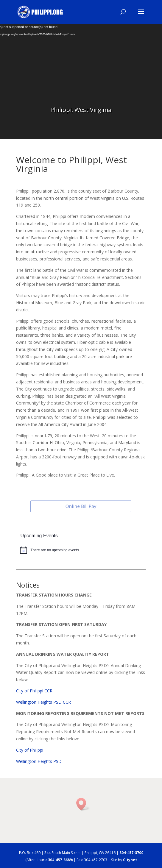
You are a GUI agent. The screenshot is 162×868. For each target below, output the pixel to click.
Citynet (130, 860)
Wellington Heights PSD (39, 761)
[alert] (83, 550)
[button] (83, 804)
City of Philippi (30, 750)
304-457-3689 (60, 860)
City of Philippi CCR (34, 691)
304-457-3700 (131, 853)
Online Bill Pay (81, 506)
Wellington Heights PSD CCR (43, 702)
